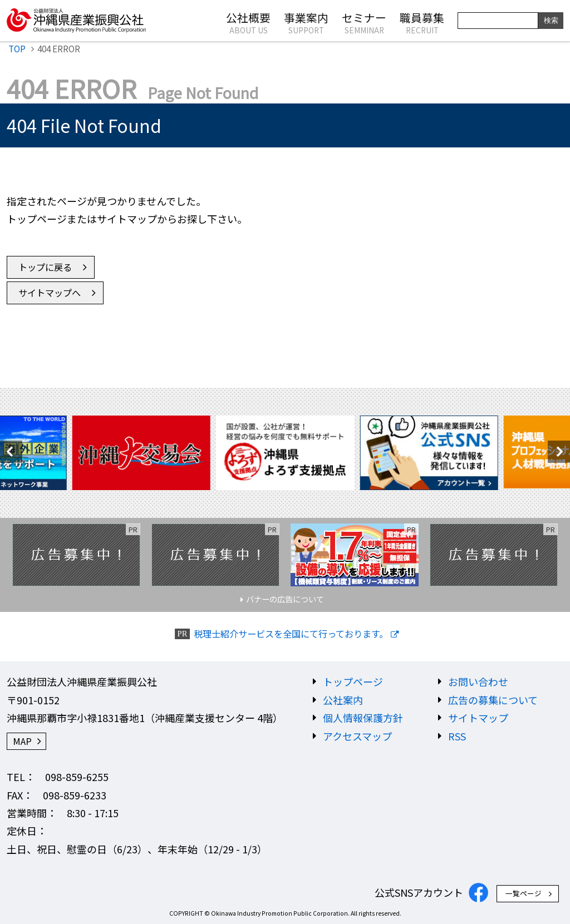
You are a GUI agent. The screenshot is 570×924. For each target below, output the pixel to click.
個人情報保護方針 (363, 718)
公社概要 (248, 22)
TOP (17, 48)
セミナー (364, 22)
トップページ (353, 681)
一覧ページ (524, 893)
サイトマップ (478, 718)
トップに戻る (45, 267)
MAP (22, 741)
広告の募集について (493, 700)
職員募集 (422, 22)
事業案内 (306, 22)
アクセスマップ (357, 736)
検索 (551, 20)
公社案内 (343, 700)
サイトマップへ (50, 293)
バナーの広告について (285, 599)
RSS (457, 736)
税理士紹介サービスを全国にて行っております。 (291, 634)
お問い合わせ (478, 681)
